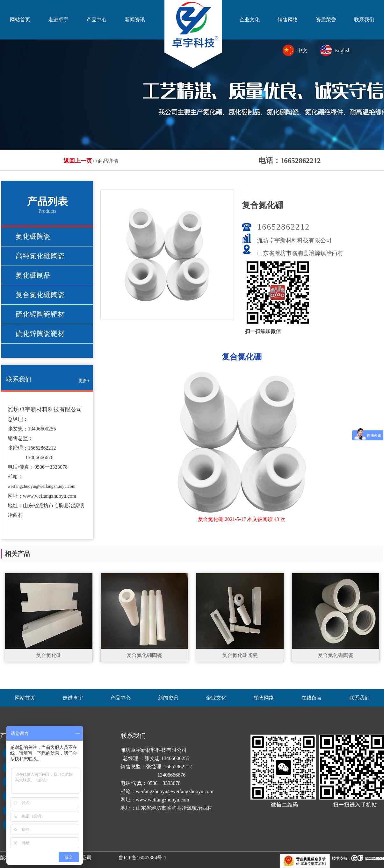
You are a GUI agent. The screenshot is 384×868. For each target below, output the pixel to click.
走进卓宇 (58, 20)
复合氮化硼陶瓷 (40, 295)
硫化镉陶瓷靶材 (40, 314)
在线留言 (312, 698)
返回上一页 (78, 161)
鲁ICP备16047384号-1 (142, 858)
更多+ (84, 381)
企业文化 (250, 20)
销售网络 (288, 20)
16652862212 (283, 227)
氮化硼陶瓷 (33, 236)
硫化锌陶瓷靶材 (40, 334)
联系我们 (364, 20)
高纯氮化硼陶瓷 (40, 256)
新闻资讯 (135, 20)
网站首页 (20, 20)
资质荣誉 (326, 20)
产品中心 (97, 20)
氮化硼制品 (33, 275)
